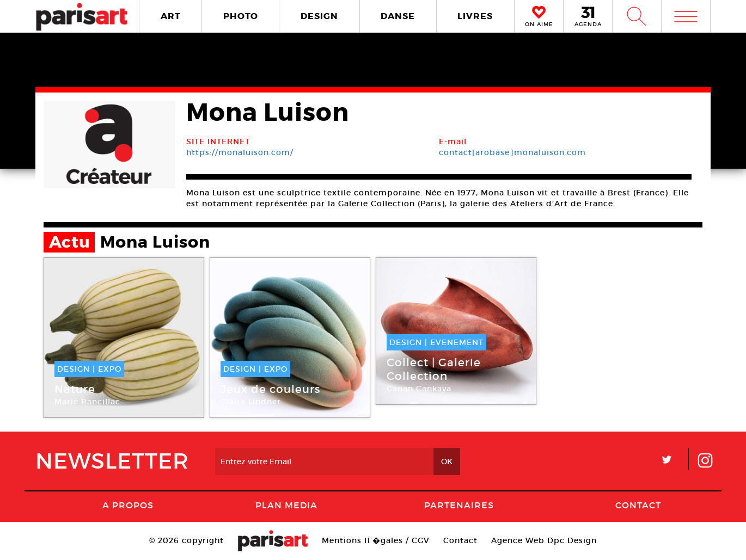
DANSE (398, 16)
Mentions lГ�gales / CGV (375, 540)
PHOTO (241, 16)
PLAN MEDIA (286, 505)
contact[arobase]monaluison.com (512, 152)
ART (171, 16)
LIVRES (475, 16)
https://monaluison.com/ (240, 152)
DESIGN (319, 16)
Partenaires (459, 505)
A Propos (128, 505)
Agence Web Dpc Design (544, 540)
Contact (638, 505)
